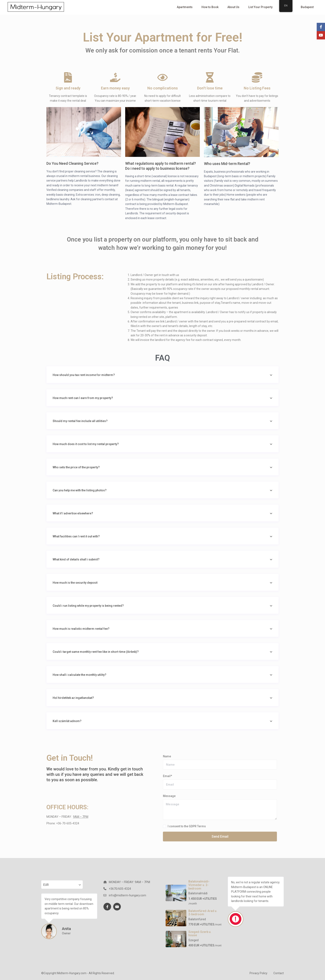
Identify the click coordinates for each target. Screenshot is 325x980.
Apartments (185, 7)
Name (167, 756)
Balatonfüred (197, 919)
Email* (167, 776)
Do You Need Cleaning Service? (72, 163)
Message (169, 796)
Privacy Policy (258, 973)
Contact (279, 973)
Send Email (220, 837)
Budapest (307, 7)
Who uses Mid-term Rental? (227, 164)
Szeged (193, 940)
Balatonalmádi (198, 893)
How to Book (210, 7)
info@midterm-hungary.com (127, 895)
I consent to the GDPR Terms (187, 826)
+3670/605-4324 (120, 889)
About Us (233, 7)
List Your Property (260, 7)
